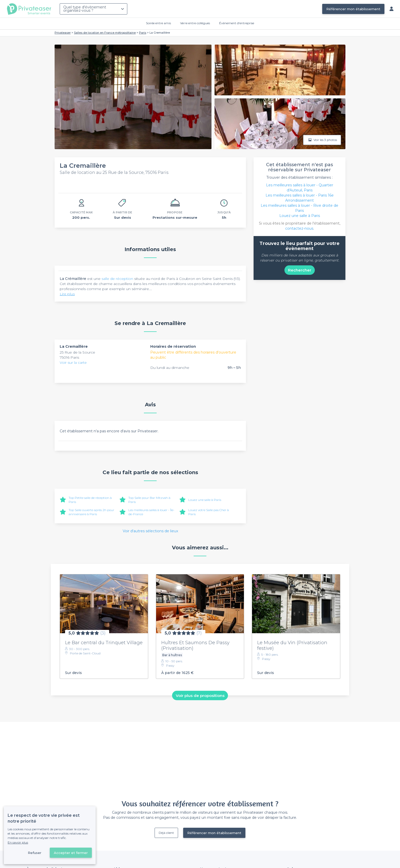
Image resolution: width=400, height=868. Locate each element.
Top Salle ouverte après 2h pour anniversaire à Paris (91, 512)
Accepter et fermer (71, 853)
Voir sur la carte (73, 362)
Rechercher (300, 270)
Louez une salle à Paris (205, 500)
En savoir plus (18, 842)
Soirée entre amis (158, 23)
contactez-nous (299, 228)
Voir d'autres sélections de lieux (150, 531)
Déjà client (166, 833)
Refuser (35, 853)
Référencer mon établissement (353, 9)
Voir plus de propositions (200, 695)
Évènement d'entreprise (237, 23)
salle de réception (117, 279)
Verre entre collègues (195, 23)
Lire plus (67, 294)
